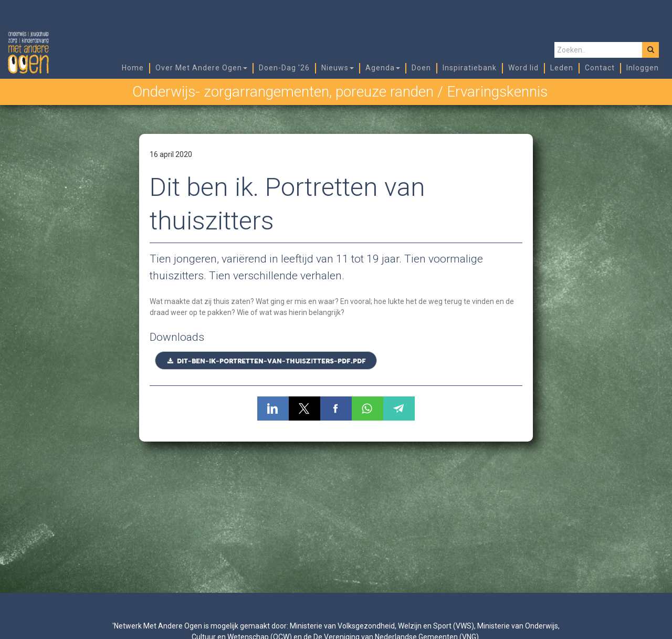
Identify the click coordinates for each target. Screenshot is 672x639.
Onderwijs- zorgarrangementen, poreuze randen (283, 92)
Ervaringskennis (497, 92)
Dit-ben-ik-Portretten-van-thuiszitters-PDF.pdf (266, 361)
